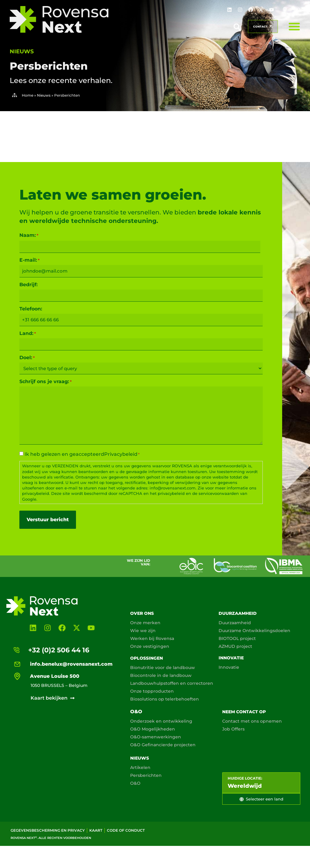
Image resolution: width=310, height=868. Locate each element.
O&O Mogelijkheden (153, 729)
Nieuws (44, 95)
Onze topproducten (152, 691)
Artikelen (140, 767)
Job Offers (233, 729)
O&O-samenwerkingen (156, 737)
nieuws (22, 51)
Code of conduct (126, 830)
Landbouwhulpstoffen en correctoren (172, 683)
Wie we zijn (143, 631)
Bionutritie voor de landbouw (163, 668)
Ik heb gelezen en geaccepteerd (82, 454)
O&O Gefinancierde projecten (163, 745)
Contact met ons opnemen (252, 721)
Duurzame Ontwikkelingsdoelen (254, 631)
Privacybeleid (121, 454)
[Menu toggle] (294, 26)
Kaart (96, 830)
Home (28, 95)
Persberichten (146, 775)
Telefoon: (31, 309)
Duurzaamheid (238, 613)
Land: (28, 333)
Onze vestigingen (150, 646)
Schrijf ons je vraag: (46, 382)
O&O (136, 712)
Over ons (142, 613)
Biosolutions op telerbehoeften (165, 699)
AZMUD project (235, 646)
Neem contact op (244, 712)
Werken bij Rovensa (152, 638)
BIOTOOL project (237, 638)
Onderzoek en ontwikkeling (161, 721)
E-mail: (30, 260)
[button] (237, 27)
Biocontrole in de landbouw (161, 675)
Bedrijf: (28, 285)
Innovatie (231, 658)
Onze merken (145, 623)
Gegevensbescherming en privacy (48, 830)
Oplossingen (147, 658)
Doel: (27, 358)
